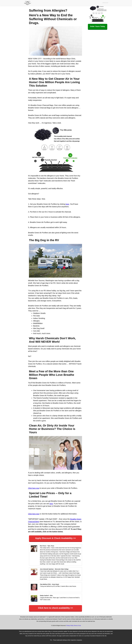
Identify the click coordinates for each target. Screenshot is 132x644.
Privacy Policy (70, 626)
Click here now (34, 488)
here (67, 204)
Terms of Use (77, 626)
